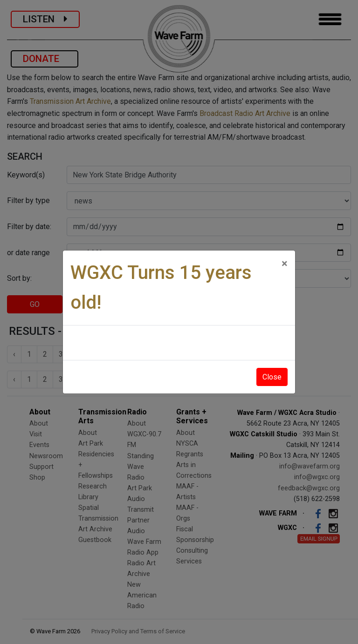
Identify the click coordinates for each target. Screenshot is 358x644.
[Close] (285, 264)
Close (272, 377)
